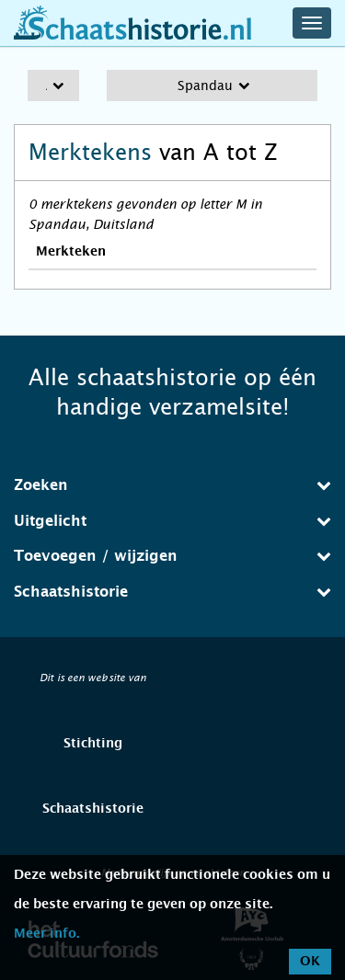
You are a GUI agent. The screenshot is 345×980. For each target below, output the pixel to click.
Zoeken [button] (172, 485)
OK (310, 962)
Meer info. (46, 934)
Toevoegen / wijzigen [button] (172, 556)
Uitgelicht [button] (172, 521)
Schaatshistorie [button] (172, 592)
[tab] (172, 485)
